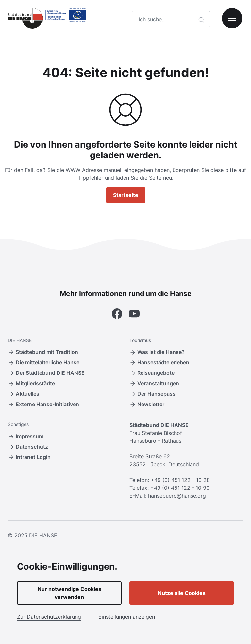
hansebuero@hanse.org (177, 496)
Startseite (126, 195)
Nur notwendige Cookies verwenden (69, 593)
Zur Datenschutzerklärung (49, 617)
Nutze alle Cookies (182, 593)
